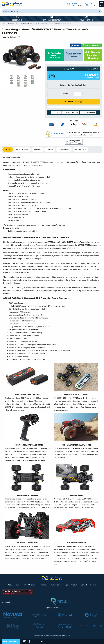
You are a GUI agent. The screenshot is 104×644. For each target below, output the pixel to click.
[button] (74, 134)
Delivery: (63, 85)
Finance (93, 585)
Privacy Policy (55, 585)
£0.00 (94, 5)
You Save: (90, 69)
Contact (84, 585)
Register (79, 5)
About (10, 585)
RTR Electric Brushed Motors (24, 24)
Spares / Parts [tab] (64, 149)
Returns (44, 585)
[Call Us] (37, 641)
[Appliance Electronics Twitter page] (26, 641)
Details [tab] (8, 149)
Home (3, 24)
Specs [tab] (22, 149)
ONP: (66, 69)
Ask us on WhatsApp (92, 45)
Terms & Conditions (30, 585)
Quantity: (65, 94)
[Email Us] (43, 641)
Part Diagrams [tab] (80, 149)
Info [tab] (38, 149)
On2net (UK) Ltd (66, 636)
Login (74, 5)
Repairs (75, 45)
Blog (17, 585)
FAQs (66, 585)
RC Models (11, 24)
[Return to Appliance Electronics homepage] (12, 4)
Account (74, 585)
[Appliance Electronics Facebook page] (31, 641)
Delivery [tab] (50, 149)
